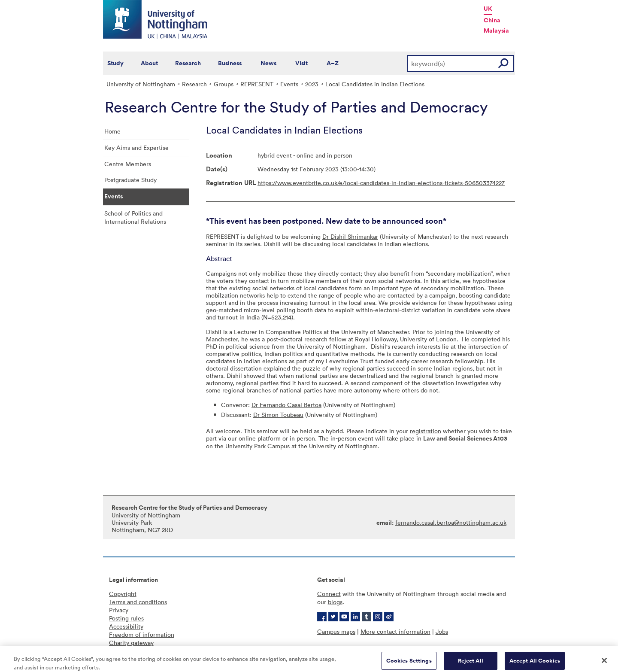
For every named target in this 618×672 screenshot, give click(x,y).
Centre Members (128, 164)
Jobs (442, 631)
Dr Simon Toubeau (278, 415)
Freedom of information (142, 634)
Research (188, 63)
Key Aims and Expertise (136, 147)
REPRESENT (257, 84)
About (149, 63)
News (268, 63)
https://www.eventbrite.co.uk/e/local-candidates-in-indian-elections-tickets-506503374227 (381, 183)
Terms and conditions (138, 602)
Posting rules (126, 618)
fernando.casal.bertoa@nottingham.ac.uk (451, 522)
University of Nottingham (141, 84)
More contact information (395, 631)
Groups (224, 84)
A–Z (333, 63)
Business (230, 63)
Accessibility (126, 626)
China (492, 20)
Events (289, 84)
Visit (301, 63)
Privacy (119, 610)
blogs (335, 602)
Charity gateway (131, 643)
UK (488, 9)
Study (115, 63)
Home (112, 131)
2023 (312, 84)
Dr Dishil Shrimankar (350, 236)
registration (426, 431)
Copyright (123, 594)
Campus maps (336, 631)
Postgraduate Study (130, 180)
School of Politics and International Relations (135, 217)
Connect (329, 594)
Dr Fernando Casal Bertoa (286, 405)
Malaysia (496, 30)
